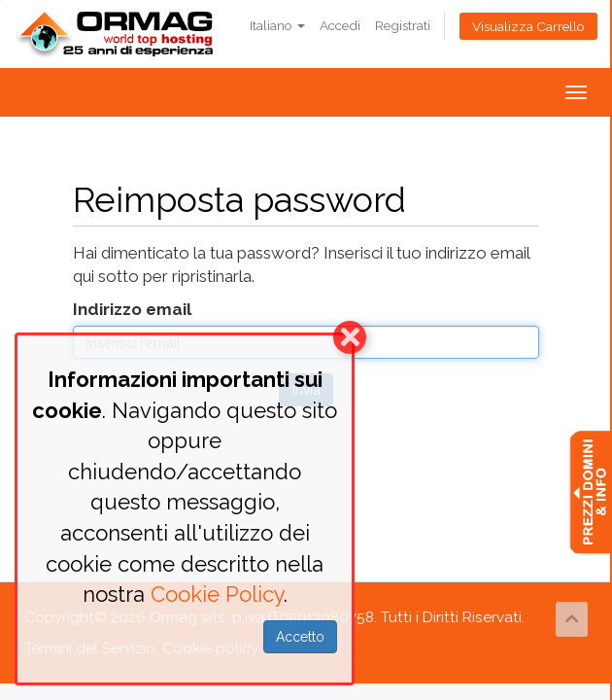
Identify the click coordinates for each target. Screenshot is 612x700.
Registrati (403, 25)
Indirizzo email (132, 309)
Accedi (340, 25)
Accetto (300, 637)
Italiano (277, 25)
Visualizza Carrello (528, 26)
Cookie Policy (217, 594)
